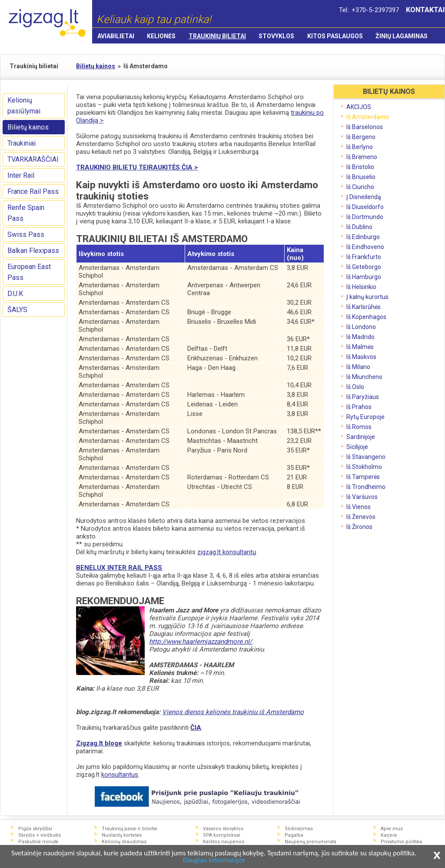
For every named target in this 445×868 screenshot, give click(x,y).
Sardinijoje (361, 437)
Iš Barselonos (365, 127)
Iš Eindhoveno (365, 247)
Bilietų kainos (28, 127)
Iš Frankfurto (364, 257)
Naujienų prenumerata (311, 842)
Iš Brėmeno (362, 157)
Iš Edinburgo (363, 237)
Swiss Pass (26, 234)
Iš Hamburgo (364, 277)
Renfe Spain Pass (26, 213)
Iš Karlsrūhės (364, 307)
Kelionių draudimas (124, 842)
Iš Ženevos (361, 517)
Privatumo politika (401, 842)
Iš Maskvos (361, 357)
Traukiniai (22, 143)
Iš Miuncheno (364, 377)
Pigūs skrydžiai (35, 829)
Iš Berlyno (360, 147)
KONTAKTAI (425, 10)
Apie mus (392, 829)
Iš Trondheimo (366, 487)
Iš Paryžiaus (363, 397)
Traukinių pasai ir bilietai (130, 829)
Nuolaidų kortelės (122, 835)
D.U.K (15, 294)
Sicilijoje (357, 447)
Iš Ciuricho (360, 187)
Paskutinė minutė (38, 842)
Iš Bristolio (360, 167)
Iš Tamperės (363, 477)
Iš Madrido (360, 337)
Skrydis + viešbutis (40, 835)
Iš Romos (359, 427)
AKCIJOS (359, 107)
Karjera (389, 835)
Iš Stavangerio (366, 457)
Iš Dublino (359, 227)
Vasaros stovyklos (223, 829)
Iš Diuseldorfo (365, 207)
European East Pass (29, 272)
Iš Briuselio (361, 177)
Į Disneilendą (364, 197)
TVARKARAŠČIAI (33, 159)
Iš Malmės (360, 347)
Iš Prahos (359, 407)
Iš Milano (358, 367)
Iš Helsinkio (361, 287)
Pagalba (294, 835)
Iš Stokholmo (364, 467)
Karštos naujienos (224, 842)
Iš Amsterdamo (368, 117)
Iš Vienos (359, 507)
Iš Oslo (355, 387)
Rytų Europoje (365, 417)
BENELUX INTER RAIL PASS (119, 568)
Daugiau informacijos (227, 860)
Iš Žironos (359, 527)
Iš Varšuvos (362, 497)
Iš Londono (361, 327)
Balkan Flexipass (33, 251)
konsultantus (120, 775)
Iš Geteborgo (364, 267)
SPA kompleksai (222, 835)
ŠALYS (17, 310)
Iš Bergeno (361, 137)
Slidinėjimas (299, 829)
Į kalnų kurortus (367, 297)
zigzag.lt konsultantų (227, 552)
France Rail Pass (33, 191)
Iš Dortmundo (365, 217)
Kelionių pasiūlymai (24, 106)
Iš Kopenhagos (366, 317)
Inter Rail (21, 175)
